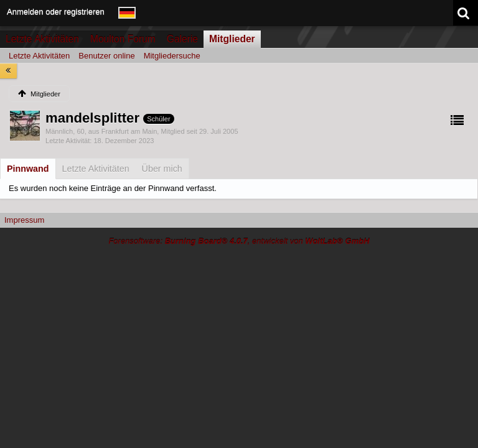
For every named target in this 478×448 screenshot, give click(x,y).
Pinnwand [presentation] (28, 169)
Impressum (24, 220)
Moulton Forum (123, 39)
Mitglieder (232, 39)
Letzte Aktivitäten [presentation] (96, 169)
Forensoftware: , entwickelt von (239, 241)
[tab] (28, 169)
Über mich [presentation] (162, 169)
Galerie (182, 39)
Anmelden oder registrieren (56, 12)
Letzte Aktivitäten (42, 39)
